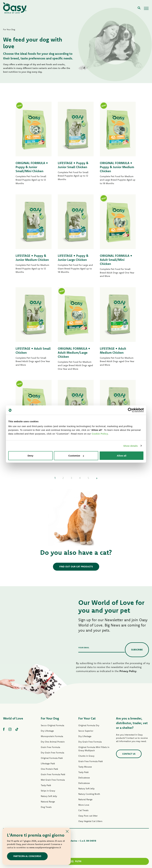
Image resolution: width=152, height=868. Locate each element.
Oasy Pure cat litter (88, 816)
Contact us (129, 754)
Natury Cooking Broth (89, 794)
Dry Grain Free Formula (52, 753)
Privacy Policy (128, 671)
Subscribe (137, 650)
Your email (84, 648)
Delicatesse (84, 778)
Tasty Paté (46, 785)
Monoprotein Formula (52, 736)
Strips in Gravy (48, 791)
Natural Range (48, 802)
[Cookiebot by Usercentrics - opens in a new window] (130, 410)
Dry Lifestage (47, 731)
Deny (30, 456)
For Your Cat (87, 718)
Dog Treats (46, 807)
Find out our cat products (76, 567)
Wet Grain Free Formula (53, 780)
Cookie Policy (100, 434)
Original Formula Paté (52, 758)
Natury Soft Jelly (49, 796)
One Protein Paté (49, 769)
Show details (131, 446)
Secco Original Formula (52, 725)
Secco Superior (86, 731)
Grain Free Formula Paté (53, 774)
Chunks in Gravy (86, 756)
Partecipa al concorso (27, 856)
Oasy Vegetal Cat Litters (90, 821)
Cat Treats (83, 810)
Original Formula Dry (89, 725)
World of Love (13, 718)
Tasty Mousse (85, 767)
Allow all (122, 456)
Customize (76, 456)
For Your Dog (50, 718)
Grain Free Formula (50, 747)
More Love (84, 805)
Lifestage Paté (48, 763)
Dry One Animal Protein (53, 742)
